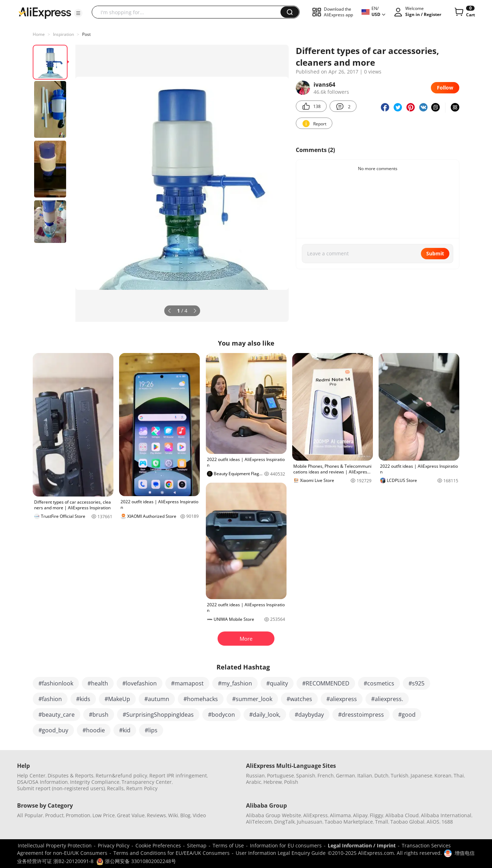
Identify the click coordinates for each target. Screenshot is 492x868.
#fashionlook (56, 683)
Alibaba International (446, 815)
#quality (277, 683)
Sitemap (197, 845)
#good (407, 715)
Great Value (131, 815)
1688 (447, 822)
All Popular (30, 815)
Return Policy (142, 788)
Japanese (421, 775)
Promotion (78, 815)
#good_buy (53, 730)
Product (54, 815)
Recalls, (116, 788)
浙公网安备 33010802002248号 (136, 861)
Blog (185, 815)
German (346, 775)
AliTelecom (259, 822)
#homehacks (201, 699)
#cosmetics (379, 683)
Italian (365, 775)
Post (86, 34)
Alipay (360, 815)
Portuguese (280, 775)
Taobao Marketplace (349, 822)
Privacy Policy (114, 845)
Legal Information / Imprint (362, 845)
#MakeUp (117, 699)
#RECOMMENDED (326, 683)
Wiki (173, 815)
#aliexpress (342, 699)
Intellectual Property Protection (55, 845)
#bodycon (221, 715)
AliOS (433, 822)
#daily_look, (265, 715)
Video (199, 815)
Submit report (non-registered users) (61, 788)
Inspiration (63, 34)
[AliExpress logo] (45, 12)
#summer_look (252, 699)
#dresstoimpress (361, 715)
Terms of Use (228, 845)
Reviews (156, 815)
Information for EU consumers (286, 845)
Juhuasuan (310, 822)
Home (39, 34)
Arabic (254, 782)
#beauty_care (57, 715)
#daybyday (309, 715)
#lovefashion (140, 683)
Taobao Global (407, 822)
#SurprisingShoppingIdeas (158, 715)
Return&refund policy (121, 775)
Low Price (104, 815)
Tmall (382, 822)
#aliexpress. (387, 699)
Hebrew (273, 782)
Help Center (31, 775)
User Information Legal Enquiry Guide (281, 853)
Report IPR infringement (178, 775)
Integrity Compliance (95, 782)
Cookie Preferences (158, 845)
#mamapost (187, 683)
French (326, 775)
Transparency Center (147, 782)
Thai (459, 775)
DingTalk (284, 822)
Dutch (381, 775)
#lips (151, 730)
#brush (99, 715)
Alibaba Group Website (274, 815)
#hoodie (94, 730)
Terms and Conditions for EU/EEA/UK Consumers (172, 853)
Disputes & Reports (71, 775)
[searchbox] (189, 12)
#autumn (157, 699)
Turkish (400, 775)
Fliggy (376, 815)
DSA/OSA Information (42, 782)
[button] (78, 13)
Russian (255, 775)
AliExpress (315, 815)
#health (98, 683)
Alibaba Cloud (402, 815)
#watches (299, 699)
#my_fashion (235, 683)
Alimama (340, 815)
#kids (83, 699)
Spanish (306, 775)
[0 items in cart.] (464, 12)
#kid (125, 730)
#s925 (416, 683)
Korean (443, 775)
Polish (291, 782)
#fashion (50, 699)
